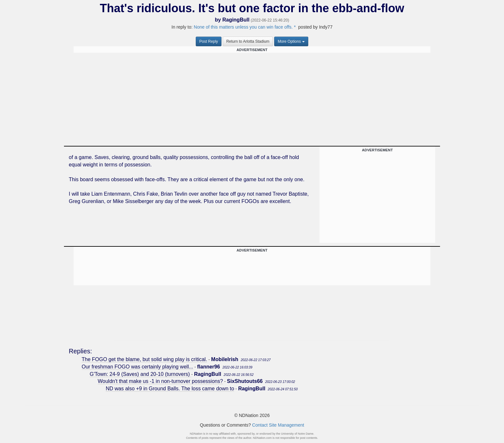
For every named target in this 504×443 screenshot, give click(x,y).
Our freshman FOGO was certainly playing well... (137, 367)
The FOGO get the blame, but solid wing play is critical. (144, 359)
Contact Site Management (278, 425)
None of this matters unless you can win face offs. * (245, 27)
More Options (291, 41)
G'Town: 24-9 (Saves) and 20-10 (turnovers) (140, 374)
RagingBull (236, 20)
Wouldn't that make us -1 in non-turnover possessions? (160, 381)
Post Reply (209, 41)
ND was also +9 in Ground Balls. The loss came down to (170, 389)
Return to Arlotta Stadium (248, 41)
